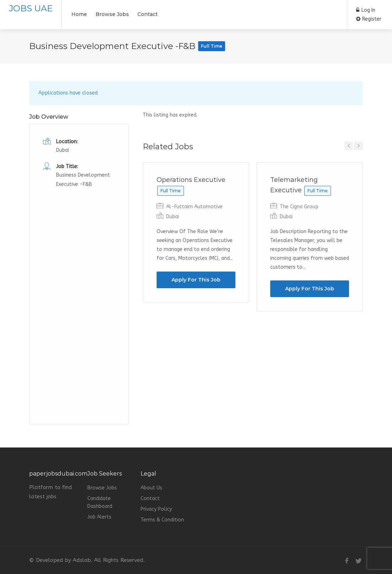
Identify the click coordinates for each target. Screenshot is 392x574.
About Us (151, 488)
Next (358, 146)
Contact (148, 14)
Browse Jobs (112, 14)
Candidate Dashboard (100, 502)
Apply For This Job (196, 280)
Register (369, 19)
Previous (349, 146)
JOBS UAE (31, 8)
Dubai (173, 217)
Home (79, 14)
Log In (366, 10)
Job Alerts (99, 517)
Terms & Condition (162, 520)
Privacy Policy (156, 509)
